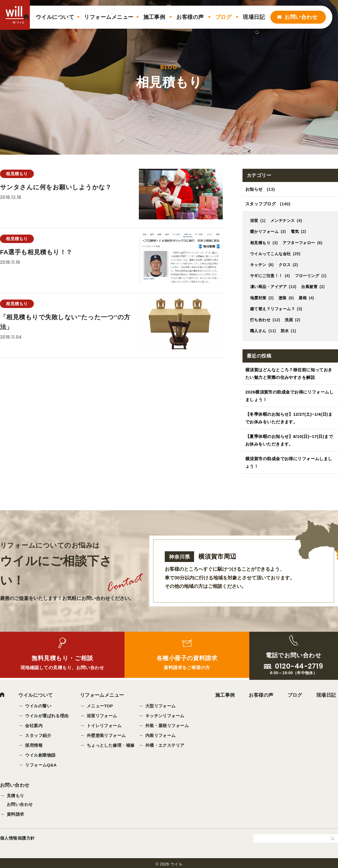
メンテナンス (283, 221)
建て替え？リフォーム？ (273, 309)
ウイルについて (55, 17)
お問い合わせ (301, 17)
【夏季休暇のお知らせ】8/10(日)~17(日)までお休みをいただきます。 (289, 440)
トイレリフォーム (104, 726)
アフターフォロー (299, 243)
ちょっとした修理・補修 (111, 745)
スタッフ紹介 (38, 735)
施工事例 (154, 17)
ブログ (223, 17)
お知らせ (254, 189)
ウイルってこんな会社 (271, 254)
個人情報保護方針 (17, 838)
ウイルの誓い (38, 706)
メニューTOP (100, 706)
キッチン (258, 265)
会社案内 (34, 726)
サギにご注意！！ (266, 276)
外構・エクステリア (165, 745)
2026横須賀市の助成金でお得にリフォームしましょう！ (290, 396)
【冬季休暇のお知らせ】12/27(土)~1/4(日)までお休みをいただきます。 (289, 418)
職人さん (258, 331)
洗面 (289, 320)
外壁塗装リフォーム (106, 735)
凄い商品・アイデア (268, 287)
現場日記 (254, 17)
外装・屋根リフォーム (167, 726)
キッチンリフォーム (165, 716)
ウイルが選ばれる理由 (47, 716)
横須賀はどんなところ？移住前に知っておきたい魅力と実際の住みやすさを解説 (289, 374)
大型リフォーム (161, 706)
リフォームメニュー (109, 17)
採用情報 (34, 745)
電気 (295, 231)
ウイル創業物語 (40, 755)
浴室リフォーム (102, 716)
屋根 (303, 298)
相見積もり (260, 243)
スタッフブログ (261, 204)
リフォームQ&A (41, 765)
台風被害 (309, 287)
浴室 (254, 221)
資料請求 (15, 814)
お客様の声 (190, 17)
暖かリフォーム (264, 231)
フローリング (307, 276)
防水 (285, 331)
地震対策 (258, 298)
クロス (285, 265)
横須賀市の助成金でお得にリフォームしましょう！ (289, 462)
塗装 (283, 298)
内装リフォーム (161, 735)
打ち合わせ (260, 320)
